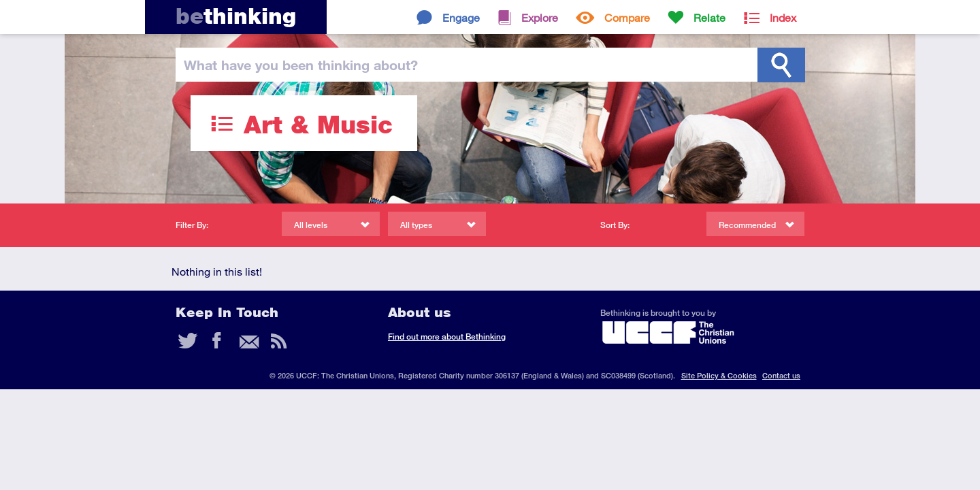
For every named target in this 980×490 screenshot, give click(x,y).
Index (783, 17)
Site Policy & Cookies (719, 375)
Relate (709, 17)
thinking (236, 16)
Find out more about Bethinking (447, 337)
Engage (461, 17)
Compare (627, 17)
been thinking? (301, 65)
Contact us (781, 375)
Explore (540, 17)
